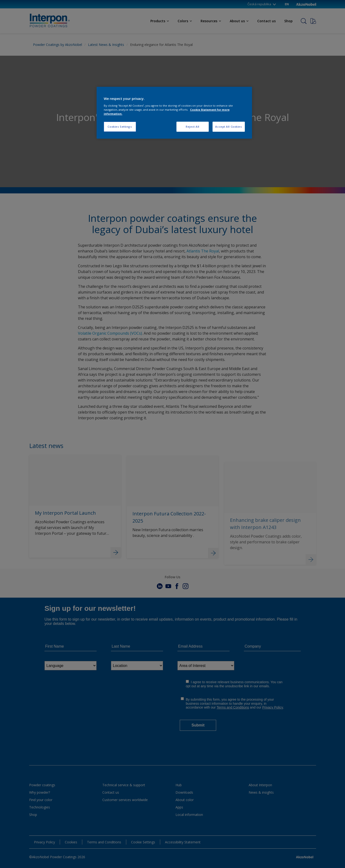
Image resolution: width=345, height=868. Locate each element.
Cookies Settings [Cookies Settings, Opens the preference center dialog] (120, 127)
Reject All (193, 127)
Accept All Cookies (228, 127)
